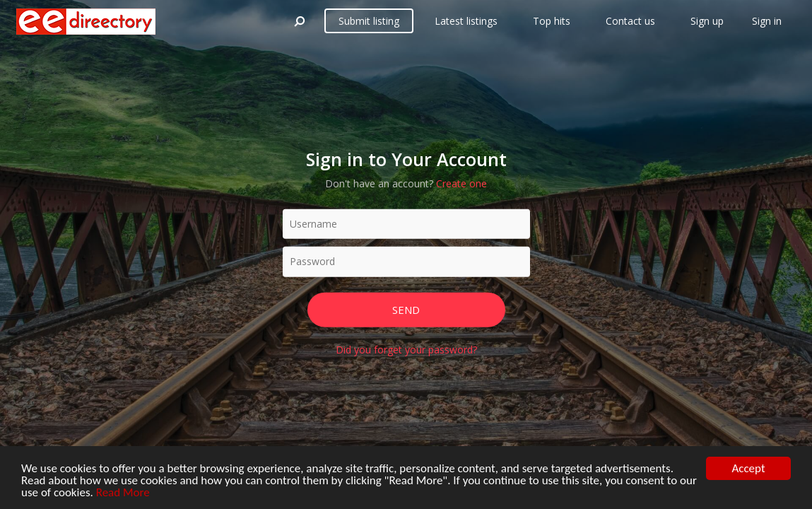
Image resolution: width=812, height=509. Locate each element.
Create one (461, 183)
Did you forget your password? (406, 350)
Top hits (552, 21)
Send (406, 309)
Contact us (630, 21)
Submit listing (369, 21)
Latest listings (466, 21)
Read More (123, 493)
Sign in (767, 21)
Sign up (707, 21)
